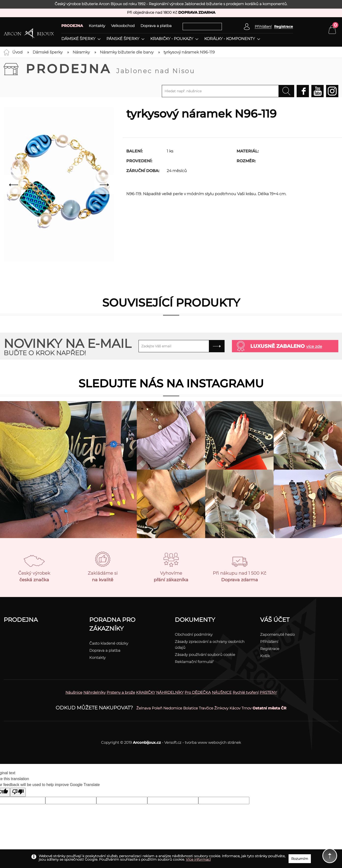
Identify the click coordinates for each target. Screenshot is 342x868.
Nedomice (173, 708)
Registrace (284, 27)
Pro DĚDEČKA (198, 692)
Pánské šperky (123, 39)
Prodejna (110, 69)
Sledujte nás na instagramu (171, 383)
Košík (265, 656)
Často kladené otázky (109, 643)
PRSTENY (268, 692)
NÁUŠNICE (222, 692)
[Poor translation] (18, 792)
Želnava (144, 708)
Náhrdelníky (95, 692)
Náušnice (74, 692)
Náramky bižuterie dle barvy (127, 52)
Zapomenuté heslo (277, 634)
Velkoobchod (123, 26)
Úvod (17, 52)
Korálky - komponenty (230, 39)
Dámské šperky (78, 39)
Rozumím (300, 859)
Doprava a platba (156, 26)
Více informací (198, 859)
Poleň (157, 708)
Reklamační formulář (194, 662)
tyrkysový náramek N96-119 (189, 52)
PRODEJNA (72, 26)
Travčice (206, 708)
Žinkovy (221, 708)
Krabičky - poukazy (172, 39)
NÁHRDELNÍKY (170, 692)
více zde (314, 346)
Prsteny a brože (121, 692)
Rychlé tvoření (246, 692)
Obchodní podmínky (194, 634)
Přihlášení (269, 642)
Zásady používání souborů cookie (205, 655)
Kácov (235, 708)
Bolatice (190, 708)
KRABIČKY (146, 692)
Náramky (81, 52)
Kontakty (97, 26)
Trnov (247, 708)
